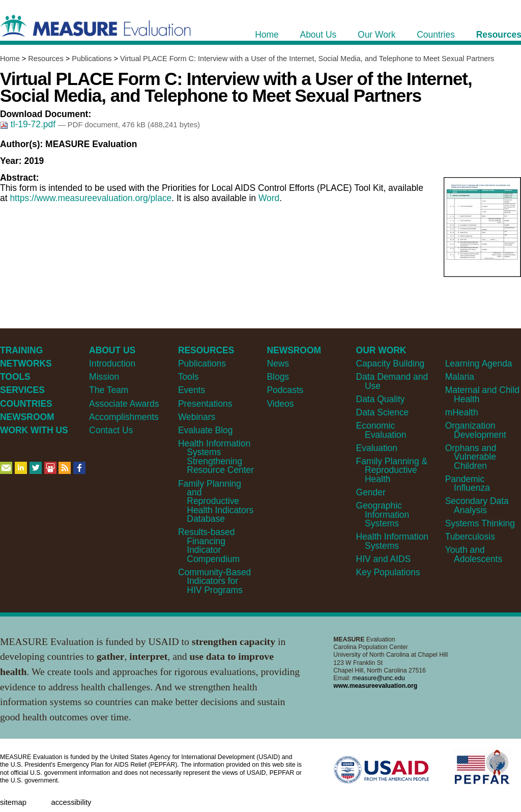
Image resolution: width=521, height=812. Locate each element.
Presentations (205, 404)
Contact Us (111, 430)
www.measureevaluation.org (375, 686)
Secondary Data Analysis (477, 505)
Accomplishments (124, 417)
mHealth (462, 412)
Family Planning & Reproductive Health (392, 470)
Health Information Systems (392, 541)
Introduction (112, 363)
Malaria (460, 377)
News (278, 363)
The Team (109, 390)
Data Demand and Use (392, 381)
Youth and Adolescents (474, 554)
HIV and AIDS (384, 559)
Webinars (197, 417)
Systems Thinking (480, 523)
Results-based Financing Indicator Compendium (209, 545)
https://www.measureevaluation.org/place (91, 198)
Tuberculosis (470, 537)
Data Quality (381, 399)
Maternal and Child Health (482, 394)
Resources (46, 59)
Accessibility (71, 802)
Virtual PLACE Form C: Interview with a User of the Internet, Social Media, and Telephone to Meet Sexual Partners (307, 59)
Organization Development (476, 430)
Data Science (383, 412)
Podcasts (285, 390)
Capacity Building (390, 363)
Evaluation (377, 448)
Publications (92, 59)
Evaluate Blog (206, 430)
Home (10, 59)
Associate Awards (124, 404)
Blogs (278, 377)
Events (192, 390)
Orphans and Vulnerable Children (471, 457)
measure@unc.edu (379, 678)
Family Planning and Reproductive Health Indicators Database (216, 501)
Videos (280, 404)
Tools (189, 377)
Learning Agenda (479, 363)
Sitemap (13, 802)
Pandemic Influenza (468, 483)
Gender (371, 492)
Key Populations (388, 572)
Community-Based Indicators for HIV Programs (214, 581)
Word (269, 198)
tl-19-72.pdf (29, 124)
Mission (104, 377)
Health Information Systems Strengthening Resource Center (216, 457)
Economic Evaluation (381, 430)
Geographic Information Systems (383, 514)
